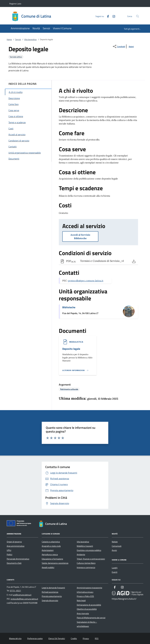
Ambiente (81, 554)
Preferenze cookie (35, 638)
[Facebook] (107, 16)
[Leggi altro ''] (75, 370)
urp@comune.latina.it (22, 595)
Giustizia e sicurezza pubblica (89, 550)
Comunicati (117, 546)
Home (9, 39)
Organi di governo (14, 542)
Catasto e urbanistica (51, 542)
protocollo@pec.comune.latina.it (86, 281)
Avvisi (114, 550)
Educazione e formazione (52, 559)
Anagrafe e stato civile (51, 546)
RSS (97, 638)
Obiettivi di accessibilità (87, 609)
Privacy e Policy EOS (85, 596)
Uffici (9, 550)
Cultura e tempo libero (86, 563)
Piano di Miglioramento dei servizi (91, 618)
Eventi (115, 572)
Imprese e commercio (86, 567)
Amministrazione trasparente (89, 588)
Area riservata (83, 613)
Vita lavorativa (30, 39)
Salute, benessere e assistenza (55, 563)
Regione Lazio (15, 4)
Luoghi (115, 568)
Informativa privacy (85, 592)
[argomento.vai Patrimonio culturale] (69, 389)
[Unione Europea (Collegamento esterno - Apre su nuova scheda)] (20, 524)
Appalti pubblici (48, 567)
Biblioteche (69, 307)
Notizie (115, 542)
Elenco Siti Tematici (57, 638)
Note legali (81, 600)
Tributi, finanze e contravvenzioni (91, 559)
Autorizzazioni (48, 550)
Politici (9, 554)
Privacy (86, 638)
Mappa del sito (15, 638)
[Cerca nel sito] (138, 16)
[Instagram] (113, 16)
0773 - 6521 (15, 591)
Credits (74, 638)
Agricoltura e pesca (50, 554)
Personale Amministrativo (18, 559)
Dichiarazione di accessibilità (89, 605)
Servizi (18, 39)
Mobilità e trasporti (85, 546)
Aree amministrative (16, 546)
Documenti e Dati (14, 563)
